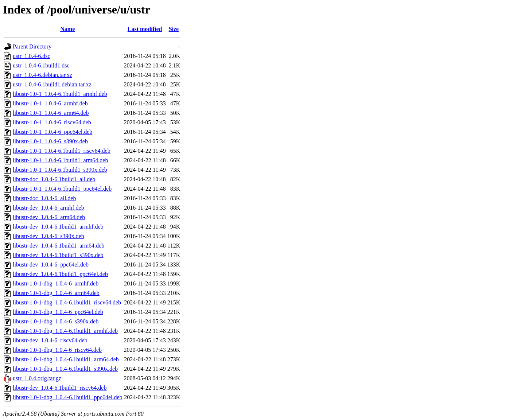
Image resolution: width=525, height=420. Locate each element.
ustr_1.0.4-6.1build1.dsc (41, 65)
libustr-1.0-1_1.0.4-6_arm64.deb (51, 113)
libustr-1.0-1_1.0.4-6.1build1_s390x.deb (60, 170)
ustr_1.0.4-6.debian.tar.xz (42, 75)
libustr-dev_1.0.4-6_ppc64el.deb (51, 265)
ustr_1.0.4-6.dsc (32, 56)
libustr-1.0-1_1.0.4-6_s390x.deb (50, 141)
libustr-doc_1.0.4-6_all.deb (44, 198)
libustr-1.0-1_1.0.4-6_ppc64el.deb (52, 132)
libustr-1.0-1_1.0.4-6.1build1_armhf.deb (60, 94)
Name (67, 29)
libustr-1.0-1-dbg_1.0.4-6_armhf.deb (56, 283)
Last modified (145, 29)
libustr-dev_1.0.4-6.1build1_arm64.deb (59, 246)
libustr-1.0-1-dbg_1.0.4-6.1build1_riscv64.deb (67, 302)
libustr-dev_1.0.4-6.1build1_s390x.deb (58, 255)
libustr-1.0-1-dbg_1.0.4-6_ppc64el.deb (58, 312)
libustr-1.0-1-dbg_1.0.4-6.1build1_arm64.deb (66, 359)
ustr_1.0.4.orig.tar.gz (37, 378)
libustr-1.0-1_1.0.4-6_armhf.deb (50, 103)
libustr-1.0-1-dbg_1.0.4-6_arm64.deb (56, 293)
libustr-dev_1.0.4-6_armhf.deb (48, 208)
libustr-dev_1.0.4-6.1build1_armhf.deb (58, 227)
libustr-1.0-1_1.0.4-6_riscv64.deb (52, 122)
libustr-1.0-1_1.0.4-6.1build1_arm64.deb (60, 160)
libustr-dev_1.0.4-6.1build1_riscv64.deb (60, 388)
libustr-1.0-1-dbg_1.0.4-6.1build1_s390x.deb (65, 369)
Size (174, 29)
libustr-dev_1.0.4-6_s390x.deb (48, 236)
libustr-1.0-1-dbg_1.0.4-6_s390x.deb (56, 321)
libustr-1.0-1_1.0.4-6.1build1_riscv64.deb (62, 151)
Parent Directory (32, 46)
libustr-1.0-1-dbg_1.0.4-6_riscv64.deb (57, 350)
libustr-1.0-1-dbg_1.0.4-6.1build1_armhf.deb (65, 331)
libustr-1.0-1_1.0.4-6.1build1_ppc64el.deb (62, 189)
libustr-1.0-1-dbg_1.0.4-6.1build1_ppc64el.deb (68, 397)
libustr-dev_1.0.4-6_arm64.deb (49, 217)
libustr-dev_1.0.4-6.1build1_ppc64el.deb (60, 274)
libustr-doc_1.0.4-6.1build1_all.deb (54, 179)
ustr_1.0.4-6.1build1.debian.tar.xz (52, 84)
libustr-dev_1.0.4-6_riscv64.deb (50, 340)
